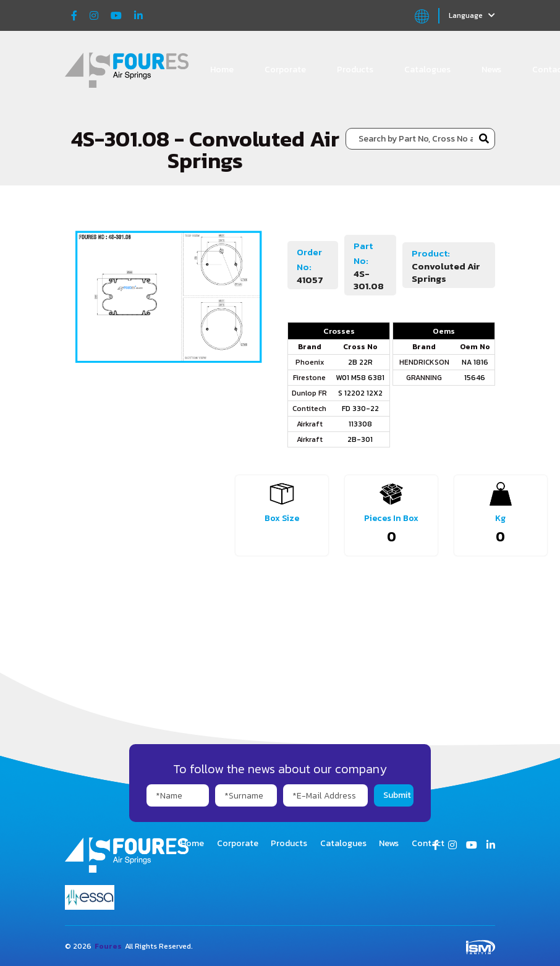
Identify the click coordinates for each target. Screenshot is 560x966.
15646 (475, 378)
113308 (360, 424)
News (491, 70)
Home (222, 70)
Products (355, 70)
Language (472, 15)
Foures (108, 946)
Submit (397, 795)
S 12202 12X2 (360, 393)
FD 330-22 (360, 409)
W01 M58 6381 (360, 378)
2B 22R (360, 362)
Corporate (285, 70)
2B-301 (360, 439)
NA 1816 (475, 362)
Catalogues (427, 70)
